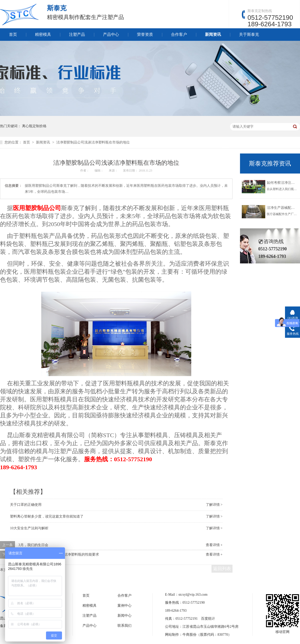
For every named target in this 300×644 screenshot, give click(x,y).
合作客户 (179, 34)
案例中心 (124, 606)
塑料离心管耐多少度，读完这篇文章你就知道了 (47, 516)
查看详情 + (214, 545)
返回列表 (222, 569)
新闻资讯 (213, 34)
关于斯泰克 (249, 34)
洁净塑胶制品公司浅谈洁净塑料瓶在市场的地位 (93, 142)
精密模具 (43, 34)
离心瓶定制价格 (34, 126)
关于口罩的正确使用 (26, 505)
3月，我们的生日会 (33, 545)
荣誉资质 (145, 34)
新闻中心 (124, 616)
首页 (13, 34)
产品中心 (111, 34)
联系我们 (124, 626)
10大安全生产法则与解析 (29, 528)
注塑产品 (77, 34)
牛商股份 (189, 635)
